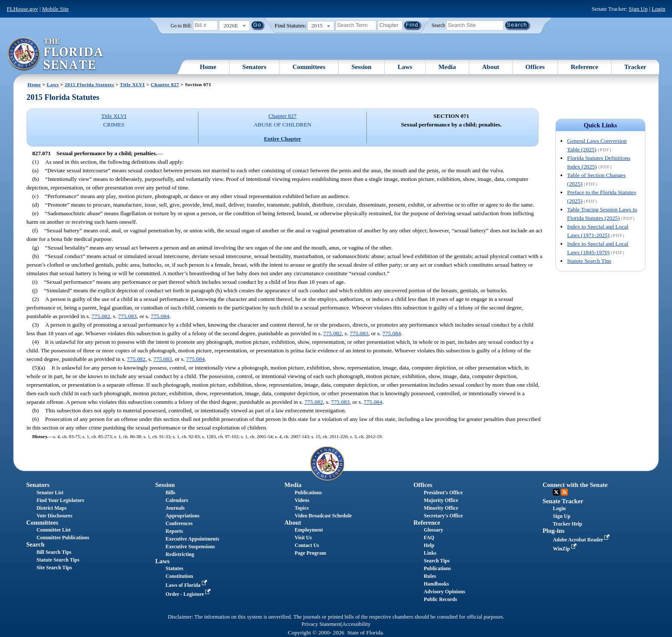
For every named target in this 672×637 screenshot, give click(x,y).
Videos (302, 500)
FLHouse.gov (22, 9)
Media (447, 67)
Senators (255, 67)
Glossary (433, 530)
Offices (535, 67)
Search (438, 25)
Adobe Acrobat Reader (582, 540)
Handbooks (436, 584)
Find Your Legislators (60, 500)
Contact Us (307, 545)
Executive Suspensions (190, 547)
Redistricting (180, 554)
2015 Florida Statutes (89, 84)
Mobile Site (55, 9)
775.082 (101, 316)
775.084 (160, 316)
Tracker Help (568, 524)
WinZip (565, 549)
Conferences (179, 523)
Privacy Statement (321, 624)
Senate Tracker (563, 501)
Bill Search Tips (54, 552)
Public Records (441, 599)
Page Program (310, 553)
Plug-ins (553, 531)
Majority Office (441, 500)
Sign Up (638, 9)
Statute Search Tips (589, 261)
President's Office (443, 493)
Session (361, 67)
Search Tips (437, 561)
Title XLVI (132, 84)
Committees (309, 67)
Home (208, 67)
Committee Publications (63, 538)
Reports (174, 531)
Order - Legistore (189, 594)
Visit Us (303, 538)
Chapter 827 (165, 84)
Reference (585, 67)
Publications (308, 493)
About (491, 67)
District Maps (51, 508)
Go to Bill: (181, 26)
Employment (309, 530)
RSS (564, 492)
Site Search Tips (54, 568)
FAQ (429, 538)
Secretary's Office (443, 516)
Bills (170, 493)
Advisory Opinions (444, 592)
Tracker (635, 67)
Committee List (54, 530)
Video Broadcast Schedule (323, 516)
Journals (175, 508)
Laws (405, 67)
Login (658, 9)
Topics (302, 508)
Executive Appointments (192, 539)
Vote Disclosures (54, 516)
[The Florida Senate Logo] (56, 54)
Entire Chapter (283, 139)
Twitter (556, 492)
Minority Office (441, 508)
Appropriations (182, 516)
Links (430, 553)
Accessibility (357, 624)
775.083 (127, 316)
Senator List (50, 493)
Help (429, 545)
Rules (430, 576)
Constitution (179, 576)
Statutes (174, 568)
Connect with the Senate (575, 485)
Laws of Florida (187, 585)
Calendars (177, 500)
